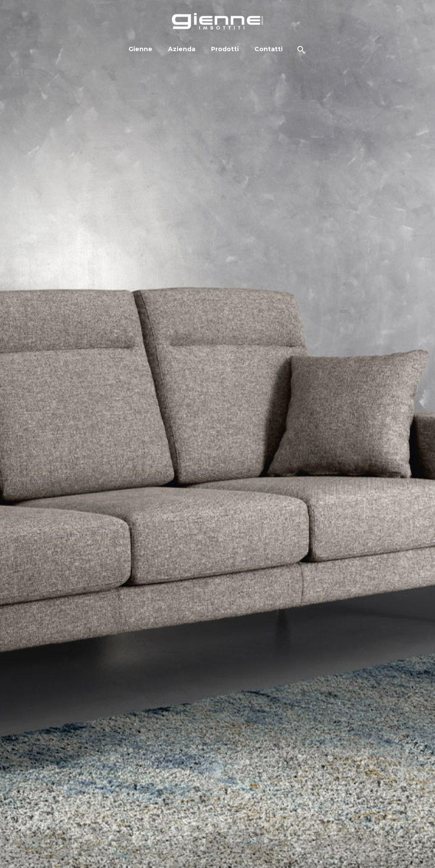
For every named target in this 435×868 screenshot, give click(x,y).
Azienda (182, 49)
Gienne (140, 49)
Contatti (269, 49)
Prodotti (225, 49)
